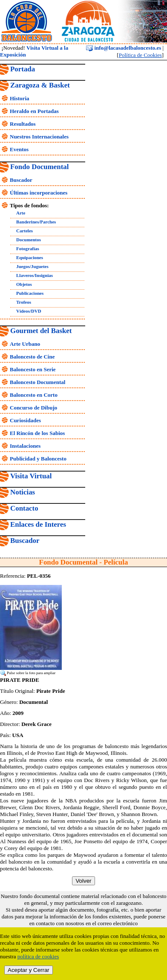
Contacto (24, 508)
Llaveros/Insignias (35, 275)
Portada (23, 69)
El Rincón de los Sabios (37, 433)
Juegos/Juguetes (32, 266)
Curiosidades (25, 420)
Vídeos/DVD (29, 311)
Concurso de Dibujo (33, 408)
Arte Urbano (25, 344)
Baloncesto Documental (37, 382)
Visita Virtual (31, 476)
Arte (21, 213)
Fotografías (28, 249)
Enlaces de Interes (38, 524)
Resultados (23, 124)
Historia (20, 98)
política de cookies (38, 956)
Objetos (24, 284)
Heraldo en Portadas (34, 111)
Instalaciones (25, 446)
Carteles (24, 231)
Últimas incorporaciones (39, 193)
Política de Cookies (140, 55)
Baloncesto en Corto (34, 395)
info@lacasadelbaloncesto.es (124, 48)
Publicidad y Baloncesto (38, 459)
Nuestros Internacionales (39, 137)
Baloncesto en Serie (33, 369)
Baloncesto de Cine (32, 357)
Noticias (23, 492)
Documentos (29, 240)
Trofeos (24, 302)
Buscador (21, 180)
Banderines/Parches (36, 222)
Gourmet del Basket (41, 331)
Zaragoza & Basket (40, 85)
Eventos (19, 149)
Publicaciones (30, 293)
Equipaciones (30, 257)
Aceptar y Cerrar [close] (29, 970)
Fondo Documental (39, 167)
